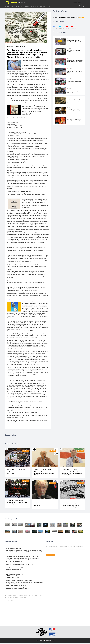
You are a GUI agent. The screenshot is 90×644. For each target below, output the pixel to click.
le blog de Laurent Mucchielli (13, 300)
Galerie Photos (36, 6)
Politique (7, 6)
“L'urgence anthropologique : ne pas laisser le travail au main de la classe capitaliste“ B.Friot (45, 474)
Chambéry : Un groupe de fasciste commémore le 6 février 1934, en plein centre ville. (75, 113)
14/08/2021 (17, 47)
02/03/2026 (9, 502)
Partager (8, 427)
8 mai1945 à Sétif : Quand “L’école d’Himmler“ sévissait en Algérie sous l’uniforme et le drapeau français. (71, 507)
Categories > (44, 6)
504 (21, 502)
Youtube (69, 29)
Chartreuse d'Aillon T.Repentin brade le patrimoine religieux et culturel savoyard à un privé (75, 73)
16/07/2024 (37, 471)
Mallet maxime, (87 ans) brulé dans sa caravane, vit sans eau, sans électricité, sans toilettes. (75, 122)
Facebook (55, 29)
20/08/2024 (9, 471)
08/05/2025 (64, 503)
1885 (49, 471)
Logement (70, 120)
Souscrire (50, 556)
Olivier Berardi (16, 471)
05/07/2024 (37, 503)
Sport (23, 6)
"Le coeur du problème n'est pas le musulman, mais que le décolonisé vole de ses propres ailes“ (72, 474)
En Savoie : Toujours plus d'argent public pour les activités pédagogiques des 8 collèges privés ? (75, 93)
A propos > (51, 6)
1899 (76, 471)
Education (70, 90)
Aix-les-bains (76, 29)
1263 (76, 503)
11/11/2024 (64, 471)
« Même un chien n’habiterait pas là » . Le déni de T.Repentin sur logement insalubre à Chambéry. (75, 43)
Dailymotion (62, 29)
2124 (21, 471)
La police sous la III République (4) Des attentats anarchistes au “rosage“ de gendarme (74, 103)
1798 (49, 503)
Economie (28, 6)
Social (18, 6)
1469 (21, 47)
